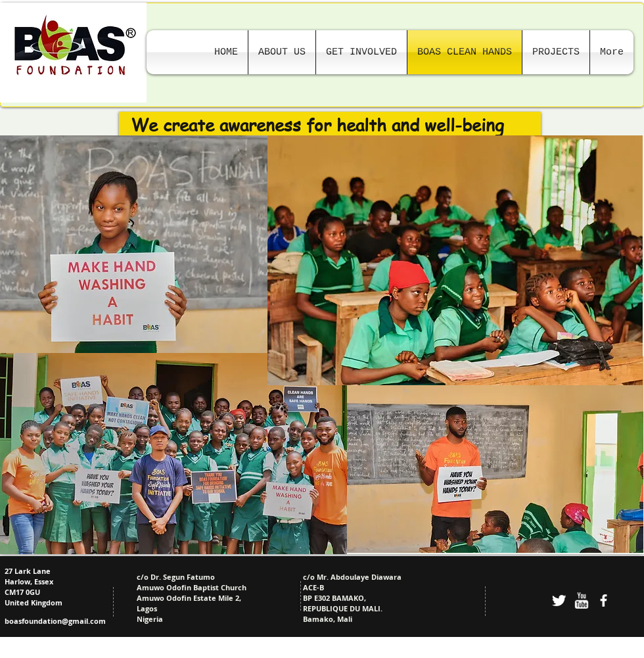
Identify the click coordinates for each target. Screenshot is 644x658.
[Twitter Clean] (559, 600)
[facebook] (604, 600)
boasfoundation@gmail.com (55, 621)
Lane (41, 571)
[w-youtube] (581, 600)
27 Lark (18, 571)
